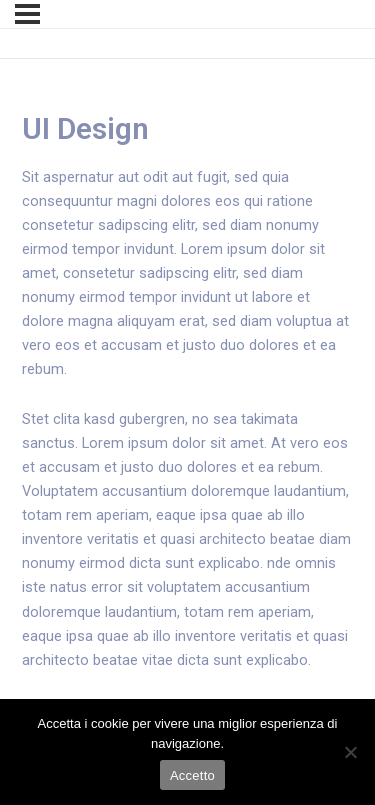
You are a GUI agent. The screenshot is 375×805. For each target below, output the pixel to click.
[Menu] (27, 14)
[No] (350, 752)
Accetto (192, 775)
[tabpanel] (187, 443)
